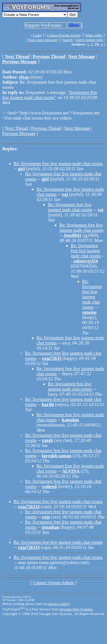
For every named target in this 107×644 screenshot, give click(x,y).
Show (74, 25)
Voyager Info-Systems (76, 609)
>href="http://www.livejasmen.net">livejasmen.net (52, 113)
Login (37, 35)
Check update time (89, 40)
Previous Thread (46, 128)
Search (67, 40)
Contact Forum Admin (63, 35)
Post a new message (43, 40)
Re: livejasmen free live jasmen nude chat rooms (58, 164)
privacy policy (59, 604)
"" (50, 95)
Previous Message (19, 133)
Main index (94, 35)
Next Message (77, 128)
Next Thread (16, 128)
